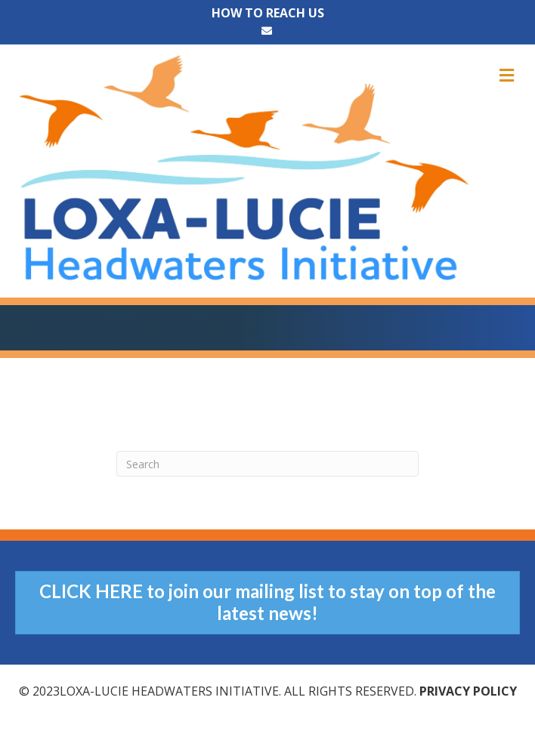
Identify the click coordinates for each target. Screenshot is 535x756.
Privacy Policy (468, 691)
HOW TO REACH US (268, 13)
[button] (267, 603)
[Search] (267, 464)
